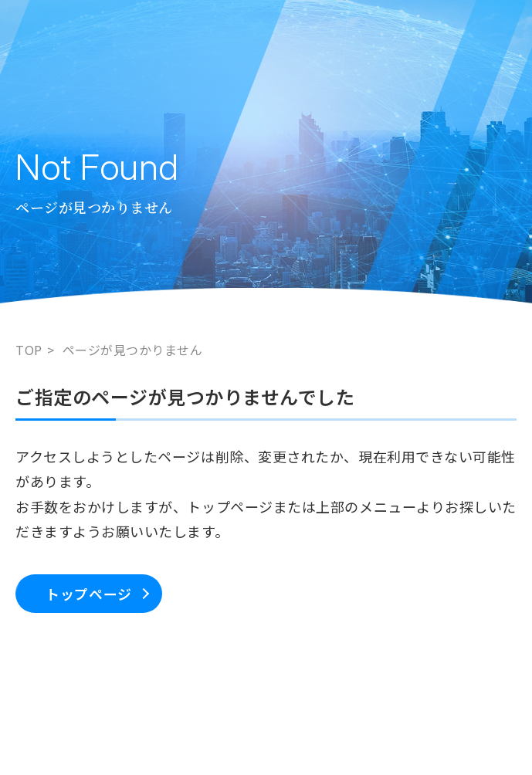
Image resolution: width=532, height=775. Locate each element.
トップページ (88, 594)
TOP (29, 350)
